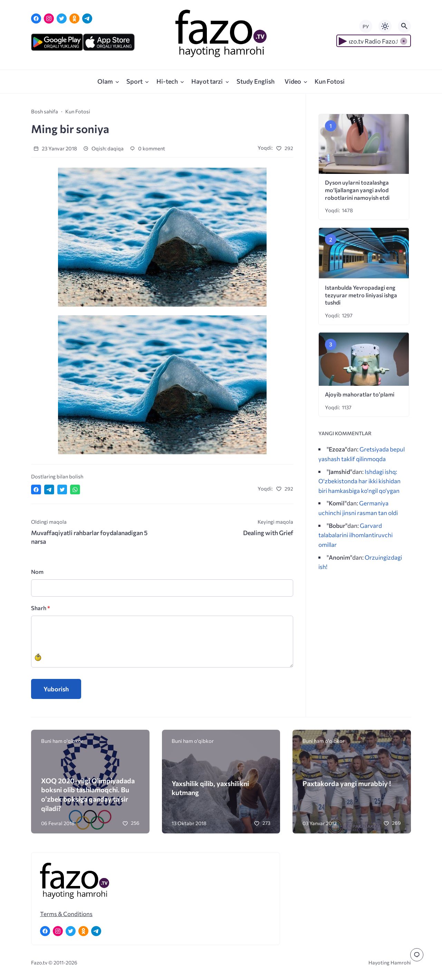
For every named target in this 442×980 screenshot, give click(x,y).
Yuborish (56, 689)
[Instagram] (49, 18)
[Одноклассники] (74, 18)
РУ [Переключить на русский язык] (366, 26)
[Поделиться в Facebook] (36, 490)
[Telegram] (87, 18)
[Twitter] (62, 18)
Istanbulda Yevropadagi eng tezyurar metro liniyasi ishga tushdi (361, 295)
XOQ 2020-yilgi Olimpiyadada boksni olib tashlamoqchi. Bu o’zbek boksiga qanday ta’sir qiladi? (88, 794)
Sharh (41, 608)
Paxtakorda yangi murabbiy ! (347, 783)
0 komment (147, 148)
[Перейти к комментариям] (417, 955)
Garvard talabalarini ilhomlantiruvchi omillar (355, 535)
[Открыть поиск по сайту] (404, 26)
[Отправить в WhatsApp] (75, 490)
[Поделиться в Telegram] (49, 490)
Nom (37, 572)
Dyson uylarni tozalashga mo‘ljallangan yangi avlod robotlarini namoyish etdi (357, 190)
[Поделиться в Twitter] (62, 490)
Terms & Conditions (66, 914)
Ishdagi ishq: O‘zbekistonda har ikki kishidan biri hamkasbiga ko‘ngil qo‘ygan (359, 481)
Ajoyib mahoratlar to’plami (360, 394)
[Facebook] (36, 18)
